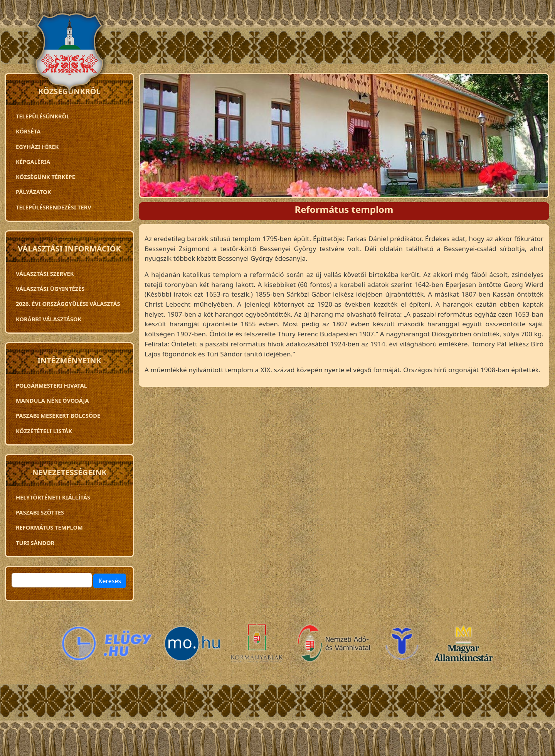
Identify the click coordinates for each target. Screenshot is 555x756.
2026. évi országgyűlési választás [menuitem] (68, 304)
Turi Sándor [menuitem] (35, 543)
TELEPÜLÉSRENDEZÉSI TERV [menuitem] (54, 207)
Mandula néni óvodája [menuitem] (52, 400)
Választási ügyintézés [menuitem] (50, 289)
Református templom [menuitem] (49, 527)
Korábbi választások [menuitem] (49, 319)
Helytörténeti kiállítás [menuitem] (53, 497)
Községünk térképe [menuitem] (45, 177)
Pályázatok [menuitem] (34, 192)
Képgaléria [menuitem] (33, 162)
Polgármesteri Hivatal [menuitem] (51, 385)
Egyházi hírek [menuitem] (37, 147)
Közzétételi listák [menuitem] (44, 431)
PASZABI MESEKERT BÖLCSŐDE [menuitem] (58, 415)
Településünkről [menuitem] (43, 116)
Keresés (110, 581)
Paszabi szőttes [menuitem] (40, 512)
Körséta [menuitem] (28, 131)
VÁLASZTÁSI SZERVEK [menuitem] (45, 273)
